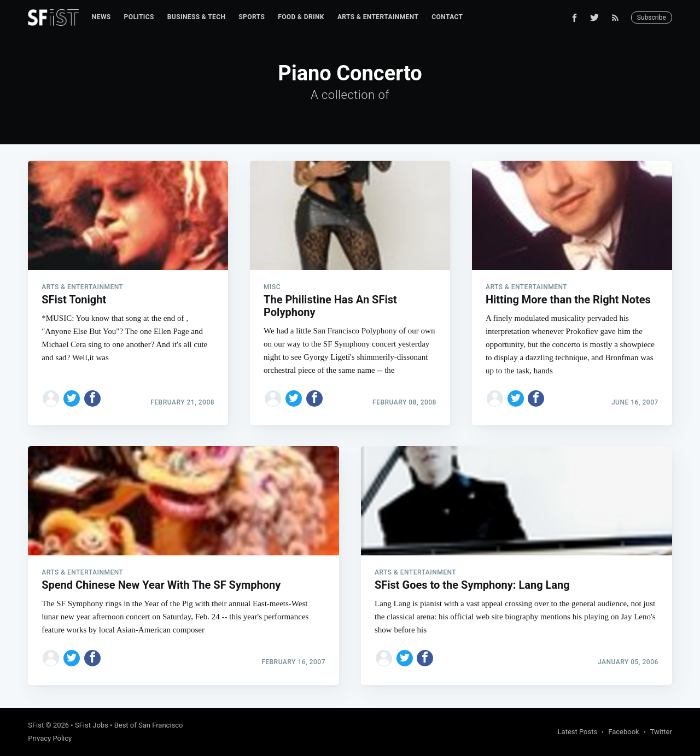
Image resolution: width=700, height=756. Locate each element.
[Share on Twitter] (72, 398)
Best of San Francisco (149, 725)
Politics (139, 17)
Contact (447, 17)
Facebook (623, 732)
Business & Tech (197, 17)
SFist (36, 725)
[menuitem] (101, 17)
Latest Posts (578, 732)
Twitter (661, 732)
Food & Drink (301, 17)
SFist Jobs (92, 725)
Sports (252, 17)
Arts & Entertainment (378, 17)
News (101, 17)
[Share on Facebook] (92, 398)
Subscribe (652, 17)
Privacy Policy (50, 738)
